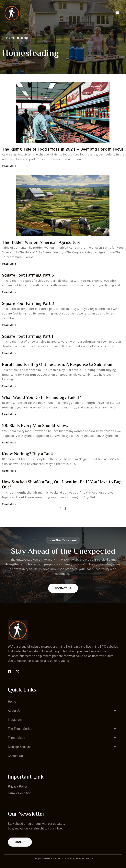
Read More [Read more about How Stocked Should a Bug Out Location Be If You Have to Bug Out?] (9, 504)
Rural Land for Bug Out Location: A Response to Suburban (57, 365)
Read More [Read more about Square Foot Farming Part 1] (9, 353)
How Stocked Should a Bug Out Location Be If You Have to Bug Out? (62, 485)
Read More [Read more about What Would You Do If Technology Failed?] (9, 414)
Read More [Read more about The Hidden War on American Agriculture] (9, 264)
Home (12, 702)
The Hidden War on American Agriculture (41, 243)
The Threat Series (63, 729)
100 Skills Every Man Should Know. (35, 426)
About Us (63, 711)
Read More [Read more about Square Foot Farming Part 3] (9, 292)
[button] (63, 711)
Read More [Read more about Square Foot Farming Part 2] (9, 325)
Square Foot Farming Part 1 (28, 337)
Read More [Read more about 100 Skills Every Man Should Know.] (9, 443)
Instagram (15, 720)
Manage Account (63, 747)
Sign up (20, 842)
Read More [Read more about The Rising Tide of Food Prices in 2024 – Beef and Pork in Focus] (9, 166)
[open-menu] (117, 13)
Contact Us (63, 588)
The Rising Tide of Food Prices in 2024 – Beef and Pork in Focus (63, 150)
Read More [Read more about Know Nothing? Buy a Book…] (9, 471)
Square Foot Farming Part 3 (28, 276)
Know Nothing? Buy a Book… (29, 454)
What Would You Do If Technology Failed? (41, 398)
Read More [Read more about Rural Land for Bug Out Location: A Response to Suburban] (9, 386)
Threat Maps (63, 738)
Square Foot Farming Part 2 (28, 304)
